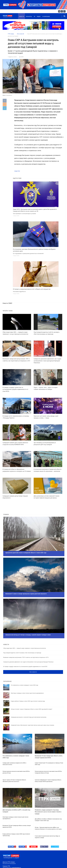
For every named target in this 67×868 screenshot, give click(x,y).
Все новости (33, 663)
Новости (22, 17)
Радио (39, 17)
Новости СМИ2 (7, 303)
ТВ (34, 17)
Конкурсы (29, 17)
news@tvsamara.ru (16, 858)
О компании (46, 17)
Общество (17, 171)
